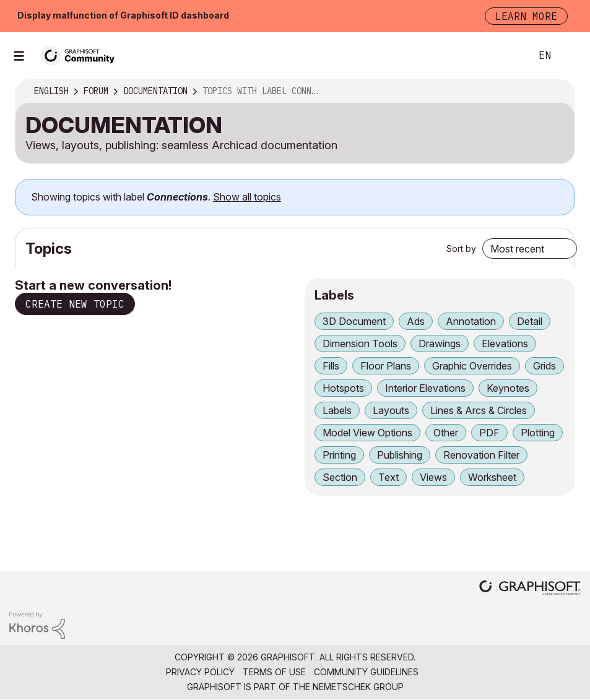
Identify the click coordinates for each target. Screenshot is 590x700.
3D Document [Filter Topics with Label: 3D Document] (354, 321)
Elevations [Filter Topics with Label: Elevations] (505, 344)
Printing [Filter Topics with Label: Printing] (339, 455)
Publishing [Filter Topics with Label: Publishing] (400, 455)
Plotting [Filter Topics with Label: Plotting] (538, 433)
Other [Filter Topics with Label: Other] (446, 433)
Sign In (570, 56)
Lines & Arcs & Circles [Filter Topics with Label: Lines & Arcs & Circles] (479, 410)
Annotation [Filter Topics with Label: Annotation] (471, 321)
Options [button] (557, 92)
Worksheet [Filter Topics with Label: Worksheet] (492, 477)
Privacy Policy (200, 672)
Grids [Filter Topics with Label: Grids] (544, 366)
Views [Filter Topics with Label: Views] (433, 477)
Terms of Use (274, 672)
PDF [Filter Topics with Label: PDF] (489, 433)
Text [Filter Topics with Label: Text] (388, 477)
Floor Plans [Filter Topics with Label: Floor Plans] (386, 366)
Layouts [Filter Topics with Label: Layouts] (391, 410)
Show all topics (247, 197)
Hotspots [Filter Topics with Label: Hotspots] (343, 388)
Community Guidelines (366, 672)
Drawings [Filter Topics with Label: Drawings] (440, 344)
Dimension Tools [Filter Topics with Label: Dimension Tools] (360, 344)
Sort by (461, 248)
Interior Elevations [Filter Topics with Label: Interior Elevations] (425, 388)
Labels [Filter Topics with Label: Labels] (337, 410)
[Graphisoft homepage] (530, 589)
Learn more (526, 16)
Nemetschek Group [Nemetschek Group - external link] (358, 687)
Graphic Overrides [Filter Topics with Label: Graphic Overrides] (472, 366)
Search (508, 56)
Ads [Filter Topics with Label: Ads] (416, 321)
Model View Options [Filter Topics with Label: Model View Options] (367, 433)
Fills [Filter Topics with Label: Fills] (331, 366)
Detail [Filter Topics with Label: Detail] (530, 321)
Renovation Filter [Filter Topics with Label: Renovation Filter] (481, 455)
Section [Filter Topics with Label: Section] (340, 477)
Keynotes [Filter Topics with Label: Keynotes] (508, 388)
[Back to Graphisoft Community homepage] (82, 55)
